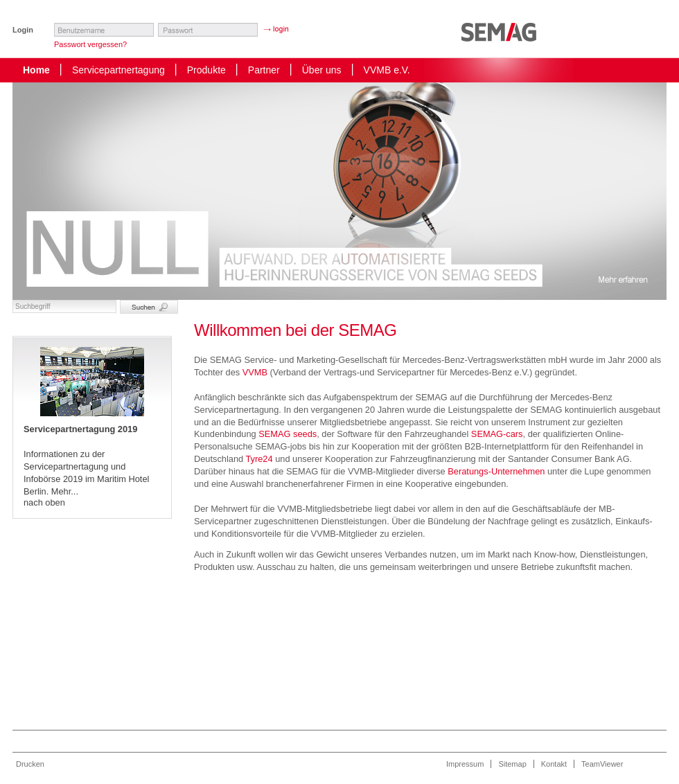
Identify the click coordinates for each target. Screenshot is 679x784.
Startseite (502, 38)
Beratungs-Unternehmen (496, 471)
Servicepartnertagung (118, 70)
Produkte (206, 70)
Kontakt (554, 764)
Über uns (322, 70)
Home (36, 70)
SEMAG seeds (288, 434)
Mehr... (65, 491)
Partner (264, 70)
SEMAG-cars (497, 434)
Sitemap (512, 764)
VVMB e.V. (387, 70)
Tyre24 (259, 459)
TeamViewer (602, 764)
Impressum (465, 764)
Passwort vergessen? (90, 44)
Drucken (30, 764)
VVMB (255, 372)
